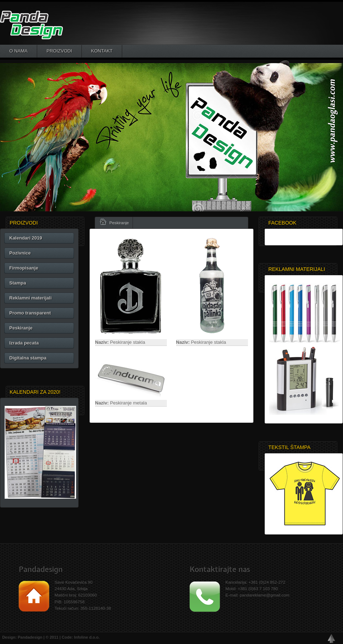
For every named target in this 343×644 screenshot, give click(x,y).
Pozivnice (20, 253)
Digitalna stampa (28, 358)
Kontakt (102, 51)
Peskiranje (21, 328)
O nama (18, 51)
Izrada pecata (24, 343)
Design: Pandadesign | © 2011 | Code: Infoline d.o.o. (50, 637)
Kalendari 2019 (26, 238)
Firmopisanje (24, 268)
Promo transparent (30, 313)
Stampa (18, 283)
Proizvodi (59, 51)
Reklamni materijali (31, 298)
